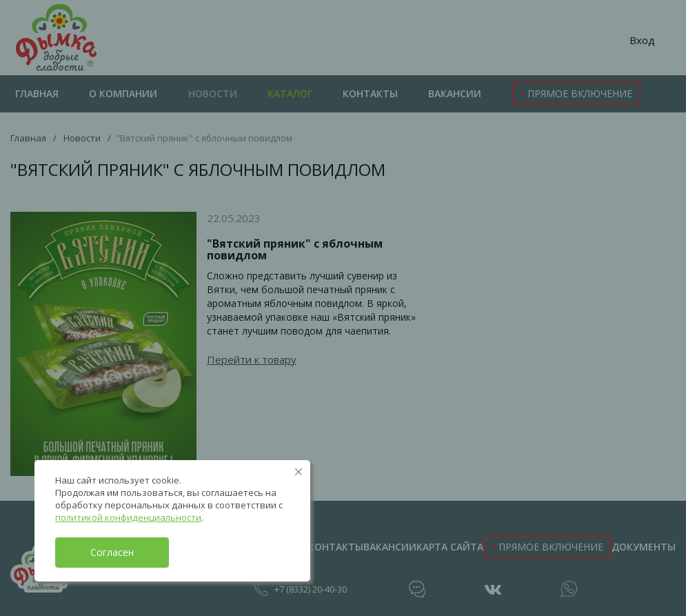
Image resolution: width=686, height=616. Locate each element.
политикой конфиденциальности (128, 517)
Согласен (112, 552)
